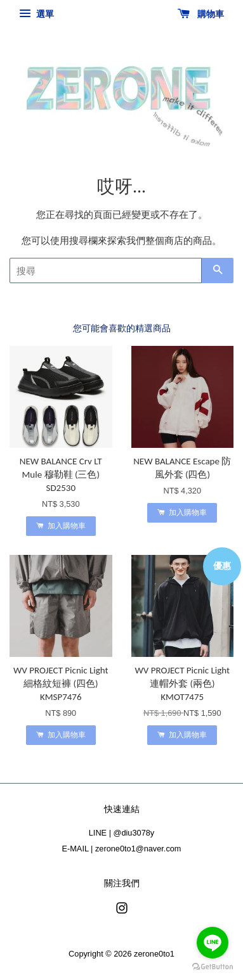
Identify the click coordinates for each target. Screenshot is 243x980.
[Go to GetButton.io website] (213, 967)
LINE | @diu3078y (121, 833)
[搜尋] (106, 270)
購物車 (201, 14)
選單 (36, 14)
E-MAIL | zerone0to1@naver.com (122, 849)
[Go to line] (213, 943)
